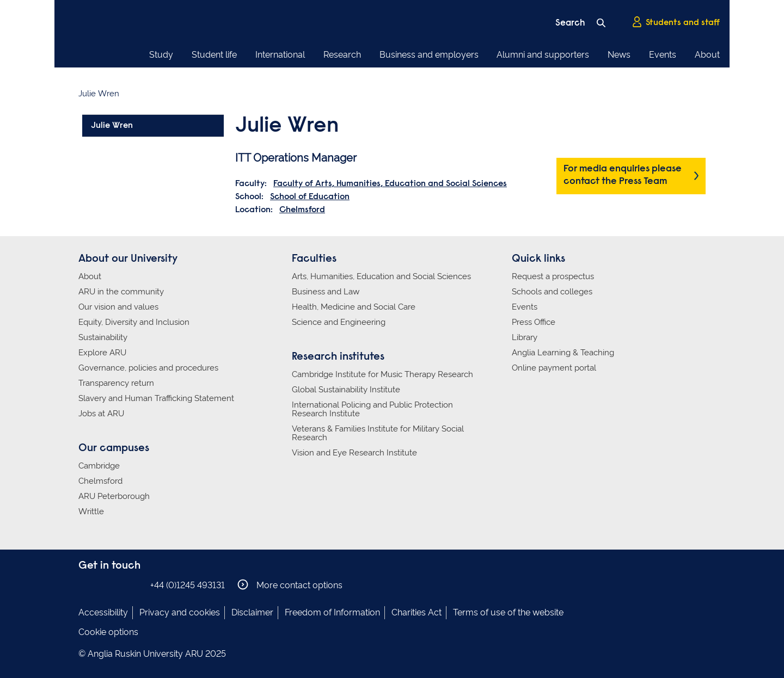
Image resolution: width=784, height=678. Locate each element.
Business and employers (429, 55)
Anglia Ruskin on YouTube (134, 585)
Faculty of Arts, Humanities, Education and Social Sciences (390, 184)
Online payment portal (554, 368)
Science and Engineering (339, 322)
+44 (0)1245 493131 (188, 585)
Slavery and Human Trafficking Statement (156, 398)
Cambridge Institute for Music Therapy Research (382, 374)
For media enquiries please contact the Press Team (623, 175)
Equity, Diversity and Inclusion (134, 322)
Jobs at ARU (101, 414)
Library (525, 337)
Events (663, 55)
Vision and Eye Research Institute (354, 453)
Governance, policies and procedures (148, 368)
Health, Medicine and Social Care (354, 307)
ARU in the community (121, 292)
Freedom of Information (332, 612)
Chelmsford (302, 210)
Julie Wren (112, 126)
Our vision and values (118, 307)
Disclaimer (252, 612)
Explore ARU (102, 353)
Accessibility (103, 612)
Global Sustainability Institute (346, 390)
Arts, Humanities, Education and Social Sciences (381, 276)
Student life (214, 55)
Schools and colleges (552, 292)
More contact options (290, 585)
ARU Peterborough (114, 496)
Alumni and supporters (543, 55)
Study (161, 55)
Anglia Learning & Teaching (563, 353)
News (619, 55)
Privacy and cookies (180, 612)
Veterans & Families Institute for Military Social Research (378, 433)
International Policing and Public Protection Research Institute (372, 409)
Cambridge (99, 466)
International (280, 55)
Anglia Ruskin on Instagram (102, 585)
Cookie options (108, 632)
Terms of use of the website (508, 612)
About (707, 55)
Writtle (91, 511)
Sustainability (103, 337)
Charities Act (416, 612)
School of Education (310, 197)
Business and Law (326, 292)
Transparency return (116, 383)
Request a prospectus (553, 276)
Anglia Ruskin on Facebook (85, 585)
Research (342, 55)
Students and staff (676, 22)
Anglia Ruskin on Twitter (118, 585)
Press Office (534, 322)
